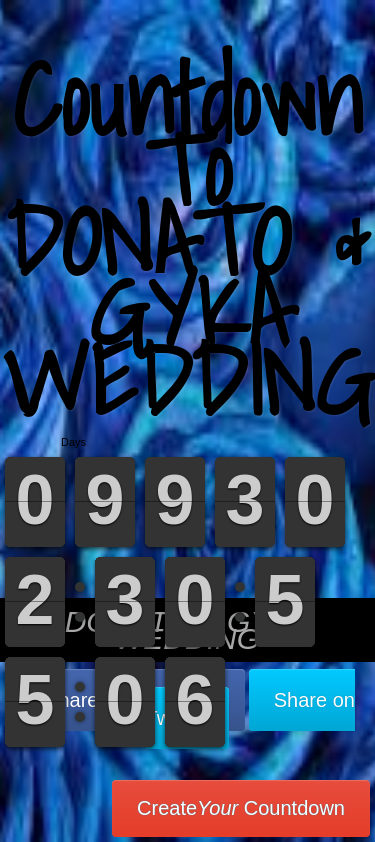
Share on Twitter (250, 709)
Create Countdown (241, 808)
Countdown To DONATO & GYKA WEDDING (188, 239)
